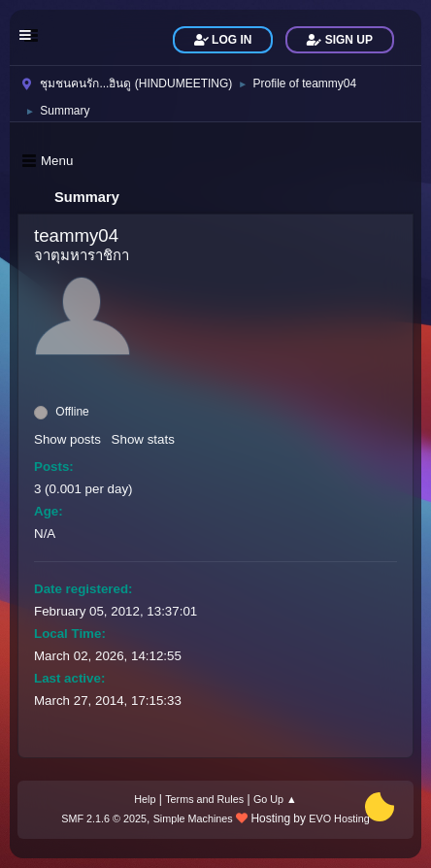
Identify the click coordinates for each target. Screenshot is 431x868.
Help (145, 799)
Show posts (67, 439)
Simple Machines (193, 818)
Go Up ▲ (275, 799)
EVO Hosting (339, 818)
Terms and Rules (204, 799)
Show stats (143, 439)
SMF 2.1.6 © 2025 (104, 818)
